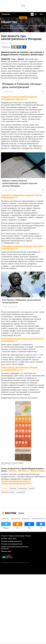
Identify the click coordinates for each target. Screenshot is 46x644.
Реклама (28, 536)
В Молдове (13, 488)
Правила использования (17, 536)
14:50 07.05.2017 (6, 43)
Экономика (15, 519)
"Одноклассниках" (37, 471)
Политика (5, 519)
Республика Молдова (8, 492)
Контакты (4, 539)
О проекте (4, 536)
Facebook (12, 471)
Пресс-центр (12, 539)
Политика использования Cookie (12, 544)
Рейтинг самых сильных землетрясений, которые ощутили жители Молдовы (20, 183)
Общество (5, 488)
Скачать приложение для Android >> (17, 484)
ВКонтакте (23, 471)
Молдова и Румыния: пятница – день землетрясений (23, 85)
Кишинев (31, 488)
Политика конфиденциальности (11, 541)
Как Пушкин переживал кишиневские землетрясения (22, 301)
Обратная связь (6, 551)
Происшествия (22, 488)
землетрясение (20, 492)
